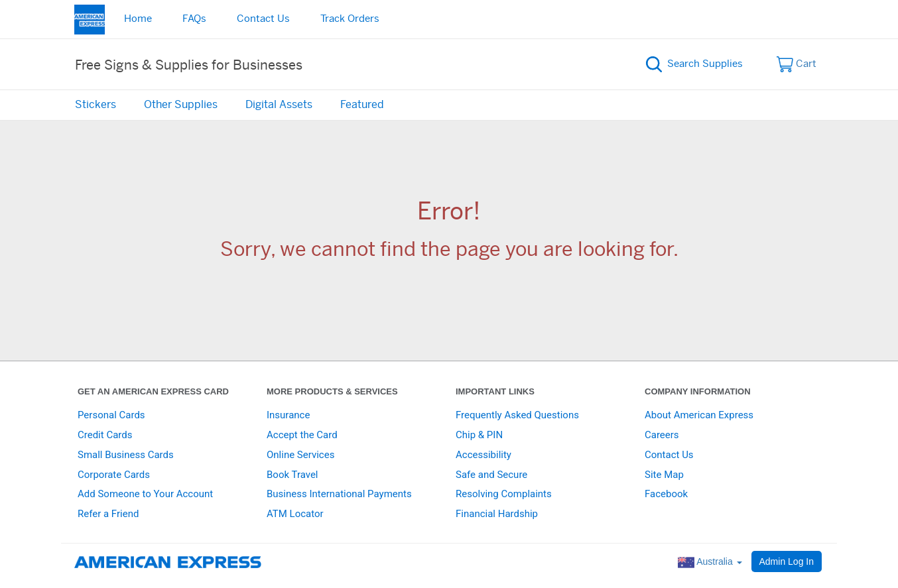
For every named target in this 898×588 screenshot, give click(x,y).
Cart (797, 64)
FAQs (194, 19)
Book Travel (292, 475)
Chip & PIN (479, 435)
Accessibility (483, 455)
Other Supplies (181, 105)
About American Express (699, 415)
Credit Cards (105, 435)
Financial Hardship (497, 514)
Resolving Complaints (504, 494)
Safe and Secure (491, 475)
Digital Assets (279, 105)
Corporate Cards (114, 475)
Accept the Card (302, 435)
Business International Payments (339, 494)
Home (138, 19)
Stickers (96, 105)
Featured (362, 105)
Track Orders (350, 19)
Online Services (300, 455)
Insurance (288, 415)
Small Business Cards (126, 455)
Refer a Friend (108, 514)
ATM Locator (295, 514)
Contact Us (263, 19)
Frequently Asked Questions (517, 415)
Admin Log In (787, 561)
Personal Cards (111, 415)
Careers (662, 435)
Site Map (664, 475)
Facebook (666, 494)
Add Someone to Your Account (145, 494)
